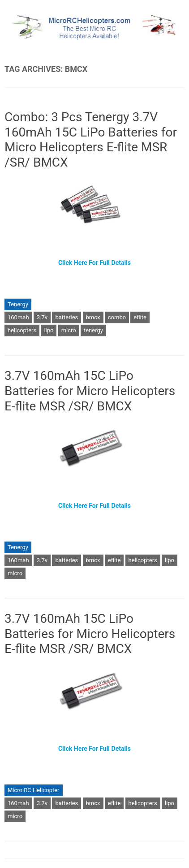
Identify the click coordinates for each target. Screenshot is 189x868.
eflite (140, 317)
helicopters (22, 330)
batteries (67, 317)
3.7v (42, 317)
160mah (18, 317)
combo (117, 317)
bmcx (93, 317)
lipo (49, 330)
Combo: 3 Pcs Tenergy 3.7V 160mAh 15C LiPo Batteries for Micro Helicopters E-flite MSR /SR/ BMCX (91, 140)
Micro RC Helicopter (34, 790)
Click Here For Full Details (94, 263)
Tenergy (18, 304)
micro (69, 330)
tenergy (93, 330)
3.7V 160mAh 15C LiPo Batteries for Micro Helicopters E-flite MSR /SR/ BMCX (90, 391)
